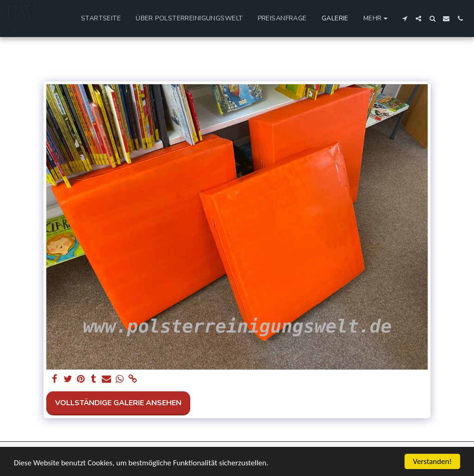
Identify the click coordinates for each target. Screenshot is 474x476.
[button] (405, 19)
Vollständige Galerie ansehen (118, 403)
